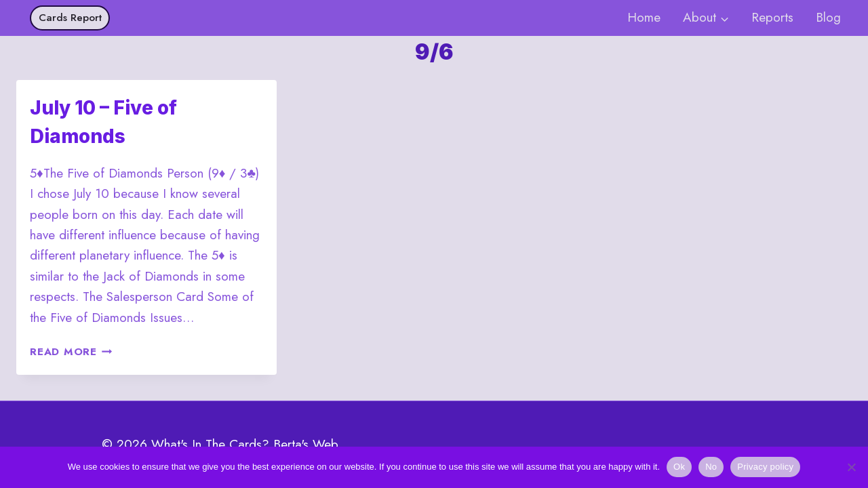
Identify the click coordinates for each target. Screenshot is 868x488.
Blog (828, 17)
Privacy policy (765, 467)
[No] (851, 467)
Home (644, 17)
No (711, 467)
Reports (772, 17)
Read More (71, 352)
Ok (679, 467)
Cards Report (70, 18)
